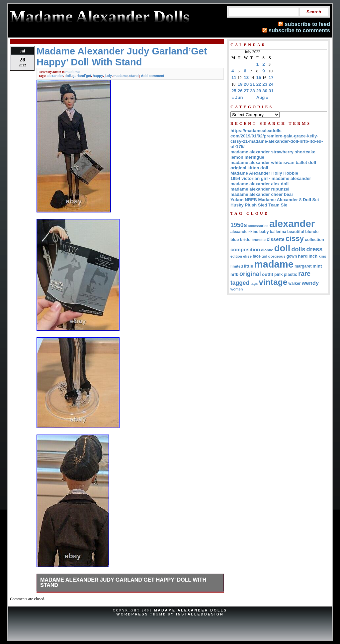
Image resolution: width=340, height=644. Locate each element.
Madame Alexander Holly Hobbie (264, 173)
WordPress (132, 614)
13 (246, 78)
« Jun (237, 97)
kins (322, 256)
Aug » (262, 97)
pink (279, 275)
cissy (295, 239)
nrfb (234, 275)
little (249, 266)
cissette (276, 239)
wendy (310, 283)
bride (245, 240)
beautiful (296, 232)
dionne (267, 250)
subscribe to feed (307, 24)
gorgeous (277, 256)
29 (259, 91)
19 (240, 84)
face (257, 256)
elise (247, 256)
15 (259, 78)
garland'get (82, 76)
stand (134, 76)
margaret (303, 266)
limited (237, 266)
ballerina (278, 232)
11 (234, 78)
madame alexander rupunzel (260, 189)
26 (240, 91)
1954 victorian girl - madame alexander (271, 178)
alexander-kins (244, 232)
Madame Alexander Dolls (191, 610)
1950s (239, 225)
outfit (268, 274)
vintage (273, 282)
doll (68, 76)
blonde (312, 232)
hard (303, 256)
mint (317, 266)
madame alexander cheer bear (262, 194)
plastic (290, 274)
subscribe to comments (299, 30)
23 (265, 84)
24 (271, 84)
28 (253, 91)
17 (271, 78)
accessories (258, 226)
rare (304, 274)
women (237, 289)
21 (253, 84)
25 (234, 91)
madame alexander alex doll (259, 184)
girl (264, 256)
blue (235, 240)
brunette (258, 240)
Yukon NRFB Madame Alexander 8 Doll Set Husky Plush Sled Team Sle (275, 202)
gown (292, 256)
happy (98, 76)
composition (245, 249)
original (250, 274)
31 (271, 91)
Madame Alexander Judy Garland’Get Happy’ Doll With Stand (123, 582)
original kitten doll (249, 168)
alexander (55, 76)
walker (294, 283)
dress (315, 249)
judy (108, 76)
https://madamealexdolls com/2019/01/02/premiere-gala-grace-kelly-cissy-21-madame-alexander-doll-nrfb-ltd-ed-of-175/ (277, 139)
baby (264, 232)
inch (313, 256)
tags (254, 283)
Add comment (152, 76)
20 (246, 84)
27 (246, 91)
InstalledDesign (200, 614)
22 (259, 84)
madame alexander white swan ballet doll (273, 162)
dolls (298, 249)
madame (73, 72)
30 (265, 91)
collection (314, 240)
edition (236, 256)
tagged (240, 283)
